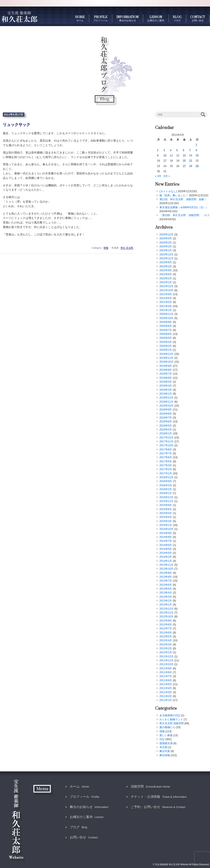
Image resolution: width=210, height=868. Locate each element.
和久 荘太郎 (127, 248)
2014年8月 (166, 537)
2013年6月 (166, 585)
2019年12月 (167, 354)
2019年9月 (166, 366)
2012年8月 (166, 625)
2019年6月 (166, 378)
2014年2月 (166, 557)
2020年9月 (166, 322)
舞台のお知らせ (89, 807)
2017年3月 (166, 465)
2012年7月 (166, 628)
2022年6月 (166, 274)
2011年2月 (166, 696)
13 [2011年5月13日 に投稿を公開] (184, 155)
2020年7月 (166, 330)
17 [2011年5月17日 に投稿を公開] (165, 161)
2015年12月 (167, 497)
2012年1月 (166, 652)
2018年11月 (167, 402)
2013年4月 (166, 593)
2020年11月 (167, 314)
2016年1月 (166, 493)
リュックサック (17, 125)
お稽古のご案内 (87, 817)
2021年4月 (166, 306)
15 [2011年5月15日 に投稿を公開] (197, 155)
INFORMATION (128, 18)
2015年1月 (166, 525)
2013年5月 (166, 589)
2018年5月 (166, 426)
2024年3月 (166, 243)
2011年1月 (166, 700)
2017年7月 (166, 453)
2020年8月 (166, 326)
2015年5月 (166, 513)
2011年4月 (166, 688)
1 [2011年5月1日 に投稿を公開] (196, 145)
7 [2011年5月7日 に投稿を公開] (190, 150)
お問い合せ (84, 837)
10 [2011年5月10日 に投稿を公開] (165, 155)
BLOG (177, 18)
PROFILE (101, 18)
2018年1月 (166, 433)
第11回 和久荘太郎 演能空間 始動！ (183, 199)
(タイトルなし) (168, 191)
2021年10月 (167, 290)
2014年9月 (166, 533)
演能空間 (150, 786)
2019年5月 (166, 382)
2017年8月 (166, 450)
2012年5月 (166, 637)
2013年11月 (167, 565)
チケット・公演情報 (159, 797)
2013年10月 (167, 569)
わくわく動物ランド (171, 719)
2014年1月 (166, 561)
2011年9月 (166, 668)
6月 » (167, 176)
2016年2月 (166, 489)
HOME (80, 18)
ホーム (79, 786)
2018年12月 (167, 398)
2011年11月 (167, 660)
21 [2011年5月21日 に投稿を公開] (191, 161)
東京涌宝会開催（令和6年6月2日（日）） (184, 207)
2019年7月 (166, 374)
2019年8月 (166, 370)
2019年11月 (167, 358)
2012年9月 (166, 621)
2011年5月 (166, 684)
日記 (162, 739)
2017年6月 (166, 457)
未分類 (163, 747)
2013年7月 (166, 581)
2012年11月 (167, 613)
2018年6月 (166, 422)
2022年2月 (166, 278)
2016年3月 (166, 485)
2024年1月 (166, 250)
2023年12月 (167, 255)
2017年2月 (166, 469)
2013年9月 (166, 573)
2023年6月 (166, 262)
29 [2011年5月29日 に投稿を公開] (197, 166)
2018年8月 (166, 414)
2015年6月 (166, 509)
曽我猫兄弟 (166, 743)
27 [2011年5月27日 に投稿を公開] (184, 166)
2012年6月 (166, 633)
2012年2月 (166, 648)
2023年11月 (167, 258)
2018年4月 (166, 430)
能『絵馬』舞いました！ (174, 195)
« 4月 (158, 176)
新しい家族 (166, 735)
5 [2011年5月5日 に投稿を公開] (177, 150)
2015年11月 (167, 501)
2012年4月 (166, 640)
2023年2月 (166, 266)
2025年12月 (167, 235)
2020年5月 (166, 338)
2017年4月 (166, 461)
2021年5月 (166, 302)
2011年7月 (166, 676)
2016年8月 (166, 481)
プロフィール (85, 797)
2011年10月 (167, 664)
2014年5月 (166, 549)
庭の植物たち (167, 727)
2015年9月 (166, 505)
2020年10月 (167, 318)
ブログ (79, 827)
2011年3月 (166, 692)
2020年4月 (166, 342)
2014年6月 (166, 545)
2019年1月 (166, 394)
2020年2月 (166, 346)
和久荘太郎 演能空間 (172, 723)
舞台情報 (165, 755)
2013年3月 (166, 597)
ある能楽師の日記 (170, 715)
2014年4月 (166, 553)
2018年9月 (166, 410)
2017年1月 (166, 473)
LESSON (156, 18)
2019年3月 (166, 390)
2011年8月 (166, 672)
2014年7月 (166, 541)
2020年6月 (166, 334)
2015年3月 (166, 521)
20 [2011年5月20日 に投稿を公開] (184, 161)
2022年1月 (166, 282)
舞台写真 (165, 751)
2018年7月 (166, 418)
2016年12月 (167, 477)
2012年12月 (167, 609)
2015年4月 (166, 517)
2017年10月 (167, 445)
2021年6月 (166, 298)
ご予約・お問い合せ (158, 807)
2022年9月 (166, 270)
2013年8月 (166, 577)
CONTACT (198, 18)
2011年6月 (166, 680)
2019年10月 (167, 362)
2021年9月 (166, 294)
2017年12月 (167, 438)
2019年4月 (166, 386)
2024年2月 (166, 246)
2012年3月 (166, 645)
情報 (106, 248)
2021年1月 (166, 310)
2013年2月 (166, 601)
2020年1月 (166, 350)
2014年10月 (167, 529)
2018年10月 (167, 406)
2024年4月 (166, 238)
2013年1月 (166, 605)
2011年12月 (167, 656)
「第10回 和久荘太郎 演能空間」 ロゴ (185, 215)
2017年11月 (167, 441)
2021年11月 (167, 286)
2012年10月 (167, 617)
